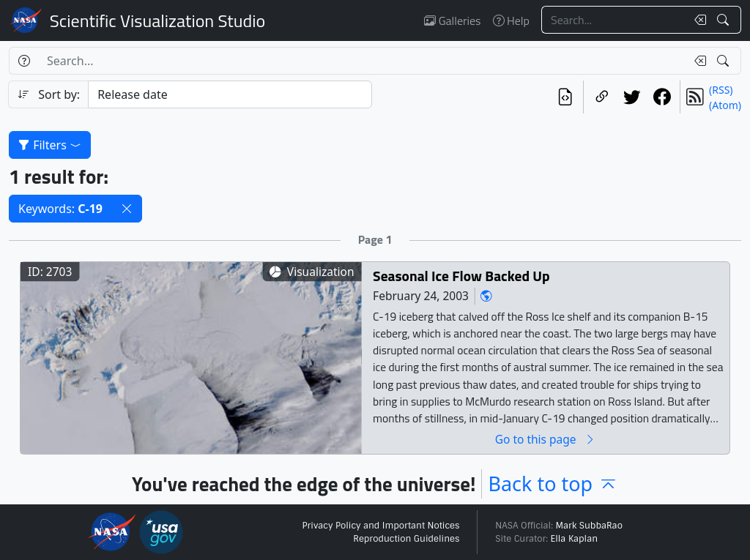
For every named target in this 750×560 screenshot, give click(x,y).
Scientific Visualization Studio (157, 20)
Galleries (452, 20)
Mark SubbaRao (589, 526)
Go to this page (546, 439)
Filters (50, 145)
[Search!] (725, 20)
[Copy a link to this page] (602, 97)
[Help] (24, 61)
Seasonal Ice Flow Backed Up (461, 276)
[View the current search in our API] (565, 97)
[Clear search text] (697, 20)
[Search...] (614, 20)
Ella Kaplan (575, 539)
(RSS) (721, 90)
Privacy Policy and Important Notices (380, 526)
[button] (127, 209)
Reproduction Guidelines (406, 539)
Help (511, 20)
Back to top (553, 484)
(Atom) (725, 105)
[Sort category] (230, 94)
